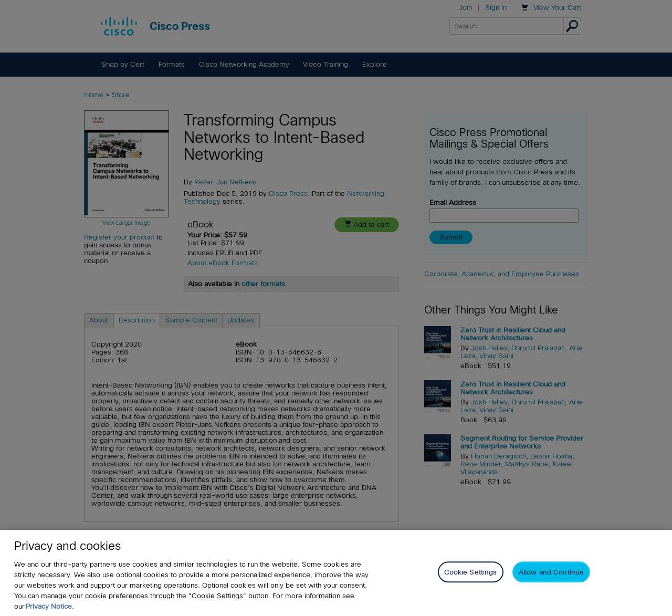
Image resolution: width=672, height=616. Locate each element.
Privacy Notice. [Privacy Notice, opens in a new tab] (50, 606)
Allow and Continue (551, 572)
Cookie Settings (471, 572)
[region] (336, 573)
